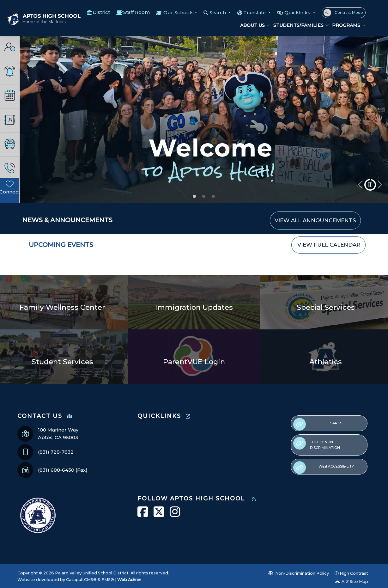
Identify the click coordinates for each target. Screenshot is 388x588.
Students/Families (298, 25)
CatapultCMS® (81, 580)
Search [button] (217, 12)
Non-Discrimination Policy (299, 573)
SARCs (318, 424)
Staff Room (135, 12)
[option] (204, 120)
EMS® (108, 580)
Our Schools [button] (177, 12)
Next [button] (379, 185)
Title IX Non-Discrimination (317, 443)
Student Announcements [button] (204, 196)
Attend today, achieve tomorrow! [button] (213, 196)
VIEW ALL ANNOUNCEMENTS (315, 220)
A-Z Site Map (352, 582)
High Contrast (354, 573)
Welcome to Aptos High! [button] (194, 196)
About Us (254, 25)
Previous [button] (361, 185)
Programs (347, 25)
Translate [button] (255, 12)
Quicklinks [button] (298, 12)
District (99, 12)
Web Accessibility (324, 468)
